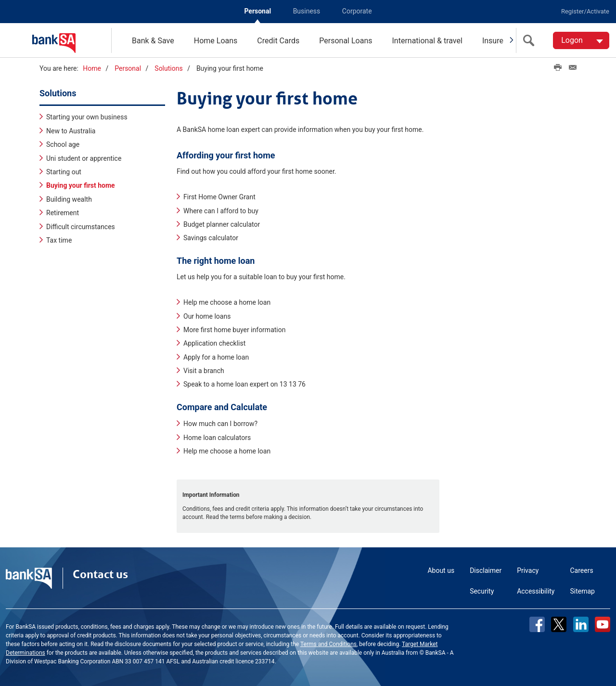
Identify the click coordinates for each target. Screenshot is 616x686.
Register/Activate (585, 11)
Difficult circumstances (81, 227)
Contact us (100, 574)
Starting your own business (87, 117)
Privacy (528, 570)
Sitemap (583, 591)
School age (63, 144)
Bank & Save (153, 41)
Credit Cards (278, 41)
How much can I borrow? (220, 424)
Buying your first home (81, 185)
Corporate (357, 11)
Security (482, 591)
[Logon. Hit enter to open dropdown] (581, 40)
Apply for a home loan (216, 357)
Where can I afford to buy (221, 211)
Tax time (59, 240)
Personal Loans (346, 41)
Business (307, 11)
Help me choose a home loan (227, 302)
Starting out (64, 172)
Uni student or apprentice (84, 158)
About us (441, 570)
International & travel (427, 41)
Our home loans (207, 316)
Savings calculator (211, 238)
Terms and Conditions (328, 644)
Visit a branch (204, 371)
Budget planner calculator (222, 224)
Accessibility (536, 591)
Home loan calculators (217, 438)
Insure (493, 41)
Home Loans (216, 41)
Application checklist (214, 343)
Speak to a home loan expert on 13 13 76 (244, 384)
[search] (531, 40)
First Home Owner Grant (219, 197)
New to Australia (71, 131)
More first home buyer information (234, 330)
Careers (582, 570)
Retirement (63, 213)
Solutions (168, 68)
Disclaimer (486, 570)
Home (92, 68)
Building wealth (69, 199)
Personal (257, 11)
